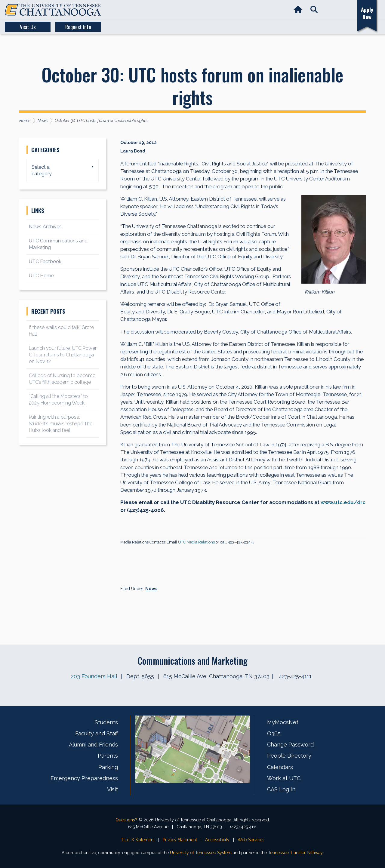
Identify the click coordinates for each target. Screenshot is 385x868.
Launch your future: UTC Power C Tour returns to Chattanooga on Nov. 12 (63, 355)
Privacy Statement (180, 840)
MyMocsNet (283, 722)
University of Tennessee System (201, 853)
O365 (274, 733)
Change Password (290, 745)
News (151, 589)
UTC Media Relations (196, 542)
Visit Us (28, 27)
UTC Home (41, 276)
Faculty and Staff (97, 733)
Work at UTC (284, 778)
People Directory (289, 756)
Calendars (280, 767)
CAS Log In (281, 789)
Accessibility (217, 840)
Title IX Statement (138, 840)
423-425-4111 (295, 676)
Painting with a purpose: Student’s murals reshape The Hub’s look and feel (61, 424)
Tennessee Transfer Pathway (295, 853)
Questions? (126, 820)
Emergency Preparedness (84, 778)
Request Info (78, 27)
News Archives (45, 227)
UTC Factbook (45, 262)
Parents (108, 756)
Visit (112, 789)
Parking (108, 767)
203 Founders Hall (94, 676)
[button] (314, 10)
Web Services (251, 840)
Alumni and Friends (93, 745)
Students (106, 722)
